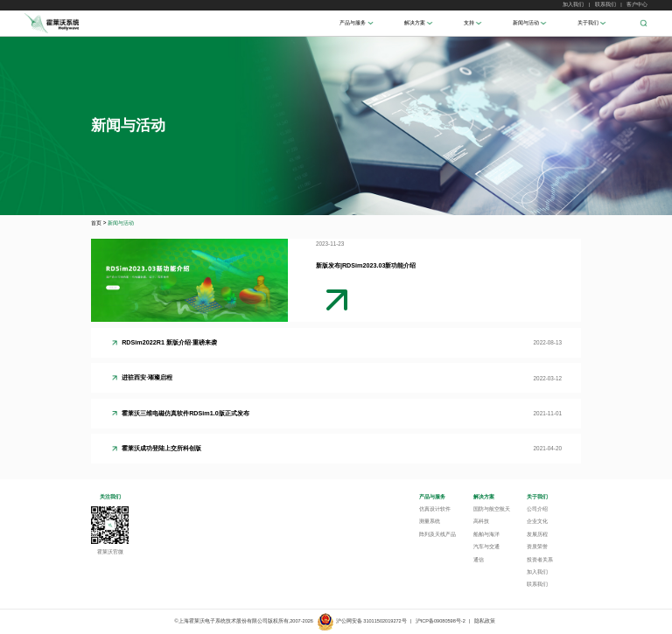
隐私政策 (485, 621)
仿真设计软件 (435, 509)
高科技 (481, 521)
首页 (96, 223)
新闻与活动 (526, 22)
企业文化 (537, 521)
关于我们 (588, 22)
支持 (469, 22)
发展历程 (537, 534)
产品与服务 (353, 22)
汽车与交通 (486, 547)
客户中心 (637, 4)
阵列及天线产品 (437, 534)
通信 (479, 560)
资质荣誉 (537, 547)
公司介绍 (537, 509)
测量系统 (430, 521)
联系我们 (605, 4)
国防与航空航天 (492, 509)
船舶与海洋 (486, 534)
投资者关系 (540, 560)
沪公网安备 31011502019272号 (362, 621)
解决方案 (415, 22)
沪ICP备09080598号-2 (441, 621)
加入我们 (573, 4)
